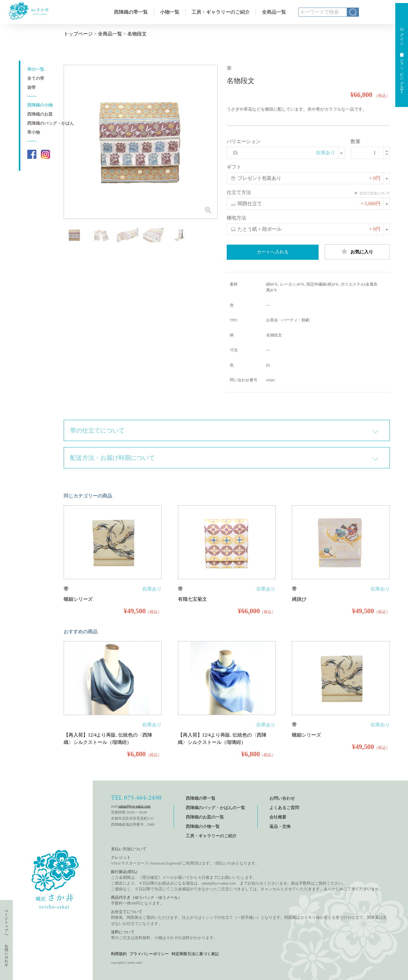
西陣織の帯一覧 (131, 12)
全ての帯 (36, 78)
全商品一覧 (274, 12)
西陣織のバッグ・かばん (51, 123)
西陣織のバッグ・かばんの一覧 (216, 808)
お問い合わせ (282, 798)
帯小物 (34, 132)
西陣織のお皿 (40, 114)
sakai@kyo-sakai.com (135, 806)
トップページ (78, 34)
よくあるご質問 (284, 808)
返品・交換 (280, 826)
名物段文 (137, 34)
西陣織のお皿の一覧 (205, 817)
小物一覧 (170, 12)
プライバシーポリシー (149, 954)
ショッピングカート (402, 74)
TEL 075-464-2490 (136, 798)
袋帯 (32, 87)
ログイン (402, 35)
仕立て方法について (372, 193)
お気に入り (357, 251)
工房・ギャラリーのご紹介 (221, 12)
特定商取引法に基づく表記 (195, 954)
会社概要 (278, 817)
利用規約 (119, 954)
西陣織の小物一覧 (203, 826)
